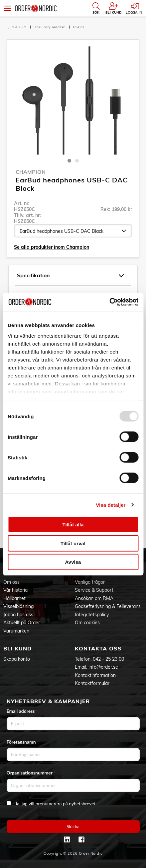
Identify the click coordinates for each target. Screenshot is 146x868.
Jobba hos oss (18, 615)
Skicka (73, 826)
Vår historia (15, 590)
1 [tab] (69, 161)
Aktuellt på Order (22, 623)
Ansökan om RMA (94, 598)
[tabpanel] (73, 100)
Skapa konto (17, 659)
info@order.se (103, 667)
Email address (22, 711)
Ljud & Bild (17, 27)
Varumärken (16, 631)
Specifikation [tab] (70, 276)
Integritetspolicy (92, 615)
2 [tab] (77, 161)
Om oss (11, 582)
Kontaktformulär (92, 683)
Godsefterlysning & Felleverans (108, 606)
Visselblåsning (18, 606)
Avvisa (73, 562)
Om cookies (87, 623)
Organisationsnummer (31, 773)
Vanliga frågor (90, 582)
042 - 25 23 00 (108, 659)
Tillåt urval (73, 543)
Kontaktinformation (95, 675)
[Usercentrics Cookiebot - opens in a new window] (109, 302)
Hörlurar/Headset (50, 27)
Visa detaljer (111, 505)
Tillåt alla (73, 525)
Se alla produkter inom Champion (52, 247)
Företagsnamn (23, 742)
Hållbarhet (14, 598)
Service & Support (94, 590)
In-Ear (79, 27)
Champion (31, 172)
